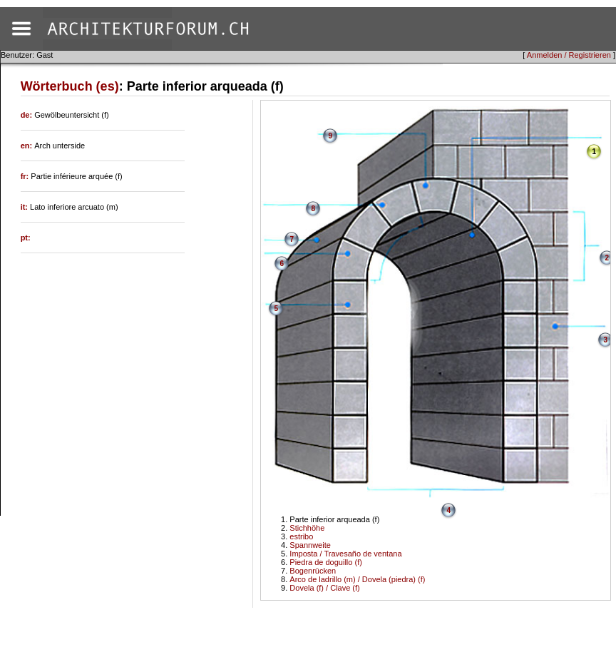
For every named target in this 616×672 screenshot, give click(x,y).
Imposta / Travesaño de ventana (345, 554)
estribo (301, 536)
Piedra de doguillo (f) (326, 562)
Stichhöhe (307, 528)
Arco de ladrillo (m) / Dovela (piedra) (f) (357, 579)
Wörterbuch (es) (70, 86)
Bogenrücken (313, 571)
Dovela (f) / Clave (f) (324, 588)
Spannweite (310, 545)
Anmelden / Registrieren (569, 55)
